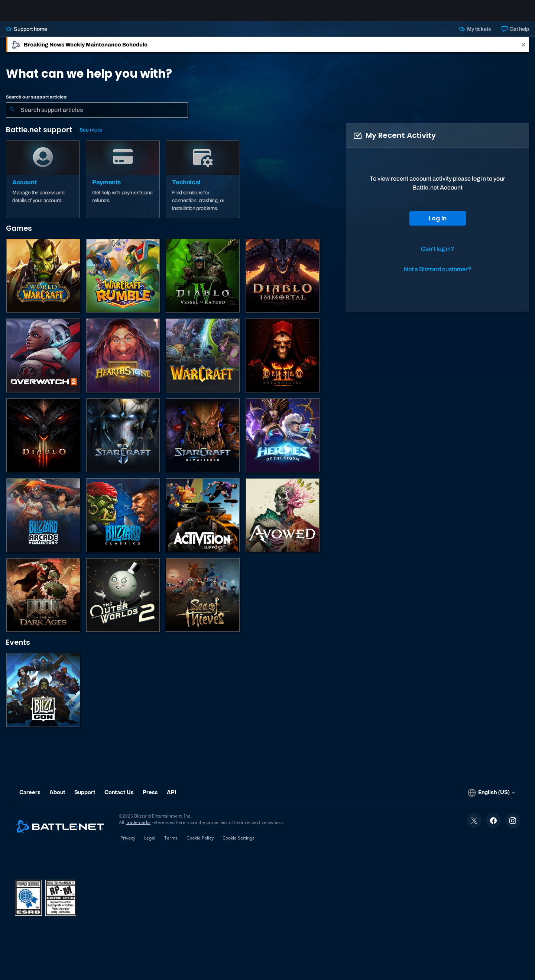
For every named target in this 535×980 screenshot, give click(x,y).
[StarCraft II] (123, 441)
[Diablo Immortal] (283, 282)
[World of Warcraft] (43, 282)
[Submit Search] (12, 116)
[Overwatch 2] (43, 361)
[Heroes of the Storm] (283, 441)
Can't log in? (438, 255)
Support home (27, 35)
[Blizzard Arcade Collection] (43, 521)
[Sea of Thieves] (203, 601)
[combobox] (97, 116)
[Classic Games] (123, 521)
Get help (515, 35)
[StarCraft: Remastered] (203, 441)
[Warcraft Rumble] (123, 282)
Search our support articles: (37, 103)
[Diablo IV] (203, 282)
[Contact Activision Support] (203, 521)
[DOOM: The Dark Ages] (43, 601)
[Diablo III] (43, 441)
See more (91, 136)
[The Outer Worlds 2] (123, 601)
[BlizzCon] (43, 696)
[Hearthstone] (123, 361)
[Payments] (123, 185)
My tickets (475, 35)
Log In (438, 224)
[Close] (523, 50)
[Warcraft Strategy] (203, 361)
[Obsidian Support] (283, 521)
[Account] (43, 185)
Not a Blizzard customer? (438, 275)
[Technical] (203, 185)
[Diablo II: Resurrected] (283, 361)
